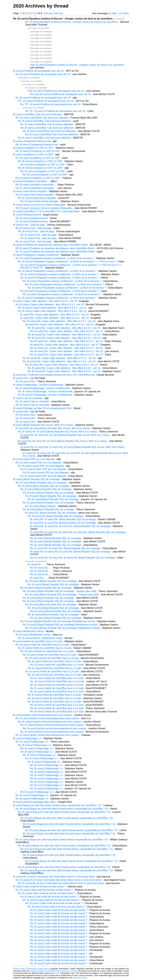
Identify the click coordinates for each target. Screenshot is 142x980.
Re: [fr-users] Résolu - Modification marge (40, 638)
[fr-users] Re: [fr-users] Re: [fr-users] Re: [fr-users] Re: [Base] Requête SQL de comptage (78, 532)
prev (51, 13)
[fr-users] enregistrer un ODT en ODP (33, 154)
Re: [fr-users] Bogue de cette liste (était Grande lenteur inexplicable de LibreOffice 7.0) (62, 809)
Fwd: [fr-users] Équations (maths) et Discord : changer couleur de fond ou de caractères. (77, 65)
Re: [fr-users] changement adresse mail (37, 145)
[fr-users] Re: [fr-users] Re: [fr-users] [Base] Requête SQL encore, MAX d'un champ (65, 435)
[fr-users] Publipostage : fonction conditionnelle (38, 385)
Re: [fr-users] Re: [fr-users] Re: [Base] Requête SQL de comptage (65, 548)
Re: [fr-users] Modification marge (33, 635)
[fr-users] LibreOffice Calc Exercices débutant (37, 114)
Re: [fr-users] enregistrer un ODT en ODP (38, 158)
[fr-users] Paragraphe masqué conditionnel (36, 255)
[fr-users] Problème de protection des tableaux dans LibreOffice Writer (50, 245)
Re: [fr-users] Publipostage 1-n (32, 742)
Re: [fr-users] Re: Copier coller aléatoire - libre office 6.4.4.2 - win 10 (59, 321)
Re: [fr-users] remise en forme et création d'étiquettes (44, 208)
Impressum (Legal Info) (38, 969)
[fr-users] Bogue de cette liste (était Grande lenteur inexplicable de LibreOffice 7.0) (57, 805)
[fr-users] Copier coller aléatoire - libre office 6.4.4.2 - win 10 (45, 301)
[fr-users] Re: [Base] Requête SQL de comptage (51, 513)
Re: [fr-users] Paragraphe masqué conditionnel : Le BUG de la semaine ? (55, 258)
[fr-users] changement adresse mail (32, 141)
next (56, 13)
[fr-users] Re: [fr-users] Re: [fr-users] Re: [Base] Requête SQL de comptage (70, 526)
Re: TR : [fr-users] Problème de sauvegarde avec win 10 (50, 104)
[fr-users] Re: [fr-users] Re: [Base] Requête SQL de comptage (63, 519)
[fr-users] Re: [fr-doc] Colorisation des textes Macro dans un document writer (54, 877)
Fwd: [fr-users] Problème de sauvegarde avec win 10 (56, 91)
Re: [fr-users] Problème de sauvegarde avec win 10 (43, 74)
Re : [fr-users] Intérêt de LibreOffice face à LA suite (57, 681)
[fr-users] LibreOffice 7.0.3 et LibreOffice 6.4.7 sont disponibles (47, 211)
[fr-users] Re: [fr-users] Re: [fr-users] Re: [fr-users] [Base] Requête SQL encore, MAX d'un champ (72, 447)
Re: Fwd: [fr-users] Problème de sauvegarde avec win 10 (60, 94)
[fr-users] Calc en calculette (28, 398)
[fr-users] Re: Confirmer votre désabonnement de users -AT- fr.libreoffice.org (54, 375)
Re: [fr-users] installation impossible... (36, 185)
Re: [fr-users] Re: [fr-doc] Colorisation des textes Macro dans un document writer (59, 880)
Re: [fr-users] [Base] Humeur (41, 506)
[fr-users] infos (21, 378)
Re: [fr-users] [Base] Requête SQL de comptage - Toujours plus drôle (60, 591)
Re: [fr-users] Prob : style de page (34, 228)
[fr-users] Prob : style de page (29, 225)
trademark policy (80, 978)
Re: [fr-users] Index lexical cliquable (35, 195)
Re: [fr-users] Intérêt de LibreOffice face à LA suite (42, 645)
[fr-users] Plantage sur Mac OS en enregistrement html (42, 408)
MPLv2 (55, 973)
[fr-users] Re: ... (36, 564)
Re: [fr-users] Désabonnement (32, 218)
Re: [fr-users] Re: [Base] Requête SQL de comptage (55, 516)
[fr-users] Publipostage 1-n (27, 738)
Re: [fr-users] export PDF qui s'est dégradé (38, 463)
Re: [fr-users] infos (25, 381)
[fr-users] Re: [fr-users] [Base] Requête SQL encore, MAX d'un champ (53, 428)
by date (113, 13)
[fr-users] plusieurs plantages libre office (34, 802)
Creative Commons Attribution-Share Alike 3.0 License (53, 971)
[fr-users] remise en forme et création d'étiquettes (39, 205)
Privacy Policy (19, 969)
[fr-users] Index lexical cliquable (30, 191)
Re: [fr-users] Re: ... (41, 568)
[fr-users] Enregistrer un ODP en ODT (33, 148)
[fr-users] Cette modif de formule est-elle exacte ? (39, 887)
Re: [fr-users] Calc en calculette (32, 401)
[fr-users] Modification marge (28, 631)
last (61, 13)
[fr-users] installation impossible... (31, 181)
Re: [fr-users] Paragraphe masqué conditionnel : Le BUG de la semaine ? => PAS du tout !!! (67, 262)
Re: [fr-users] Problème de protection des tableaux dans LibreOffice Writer (55, 252)
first (46, 13)
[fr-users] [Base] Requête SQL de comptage (37, 479)
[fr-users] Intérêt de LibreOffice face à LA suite (38, 641)
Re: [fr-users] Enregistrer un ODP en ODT (38, 151)
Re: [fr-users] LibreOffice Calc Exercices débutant (42, 118)
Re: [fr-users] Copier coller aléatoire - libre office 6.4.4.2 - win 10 (50, 304)
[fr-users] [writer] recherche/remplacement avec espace (43, 715)
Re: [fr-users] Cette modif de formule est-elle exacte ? (44, 890)
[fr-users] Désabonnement (27, 215)
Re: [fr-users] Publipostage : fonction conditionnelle (43, 388)
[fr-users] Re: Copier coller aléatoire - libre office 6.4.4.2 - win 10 (54, 315)
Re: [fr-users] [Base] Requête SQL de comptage (41, 483)
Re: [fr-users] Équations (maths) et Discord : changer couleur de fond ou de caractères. (72, 22)
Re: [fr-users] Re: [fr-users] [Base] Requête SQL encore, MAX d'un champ (57, 432)
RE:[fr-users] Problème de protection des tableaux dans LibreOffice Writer (55, 248)
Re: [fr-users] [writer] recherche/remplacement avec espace (47, 718)
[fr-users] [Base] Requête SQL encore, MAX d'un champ (43, 425)
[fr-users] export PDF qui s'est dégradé (34, 459)
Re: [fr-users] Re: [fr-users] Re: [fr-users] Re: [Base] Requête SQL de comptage (72, 558)
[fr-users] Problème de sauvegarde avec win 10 (38, 71)
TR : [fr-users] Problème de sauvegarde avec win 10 (46, 101)
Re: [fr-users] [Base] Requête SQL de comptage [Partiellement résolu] (58, 621)
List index (124, 13)
